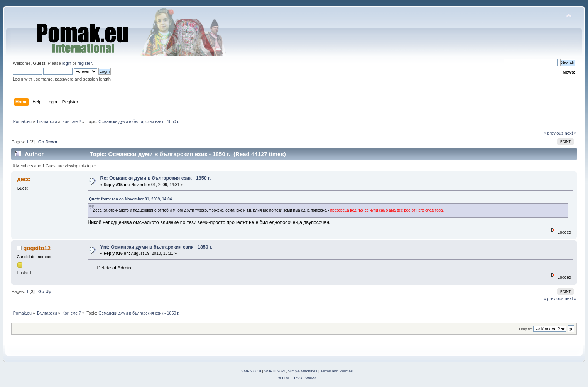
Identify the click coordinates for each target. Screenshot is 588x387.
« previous (554, 133)
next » (571, 133)
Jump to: (525, 329)
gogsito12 (37, 248)
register (85, 63)
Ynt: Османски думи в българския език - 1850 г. (156, 247)
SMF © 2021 (275, 371)
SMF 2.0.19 (251, 371)
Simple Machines (302, 371)
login (67, 63)
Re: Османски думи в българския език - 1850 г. (156, 178)
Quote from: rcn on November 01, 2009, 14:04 (130, 199)
